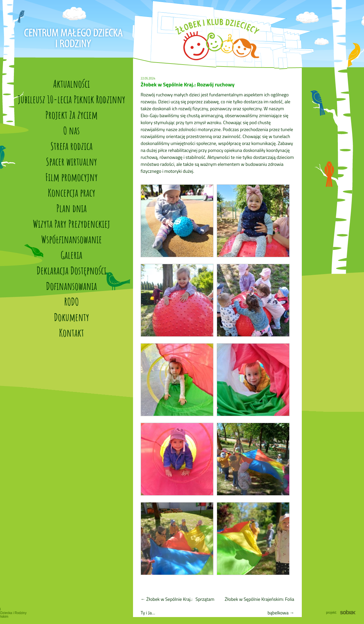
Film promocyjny (71, 177)
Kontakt (71, 333)
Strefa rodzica (72, 146)
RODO (71, 301)
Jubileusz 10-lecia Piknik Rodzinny (71, 99)
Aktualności (71, 84)
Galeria (71, 255)
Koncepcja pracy (71, 192)
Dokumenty (71, 317)
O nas (71, 130)
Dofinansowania (71, 286)
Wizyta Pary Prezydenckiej (71, 224)
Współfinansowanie (71, 239)
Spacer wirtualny (71, 161)
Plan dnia (71, 208)
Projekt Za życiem (71, 115)
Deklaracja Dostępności (72, 270)
